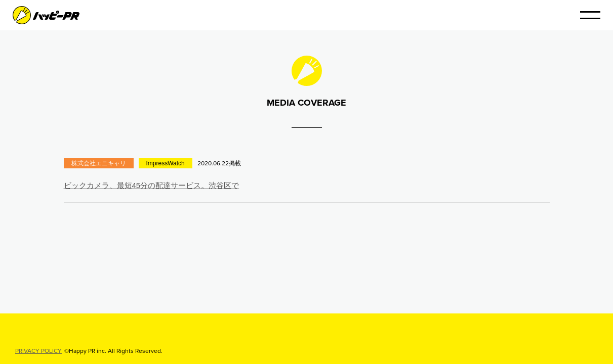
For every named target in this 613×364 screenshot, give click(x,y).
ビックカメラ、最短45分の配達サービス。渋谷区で (152, 185)
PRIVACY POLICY (38, 351)
